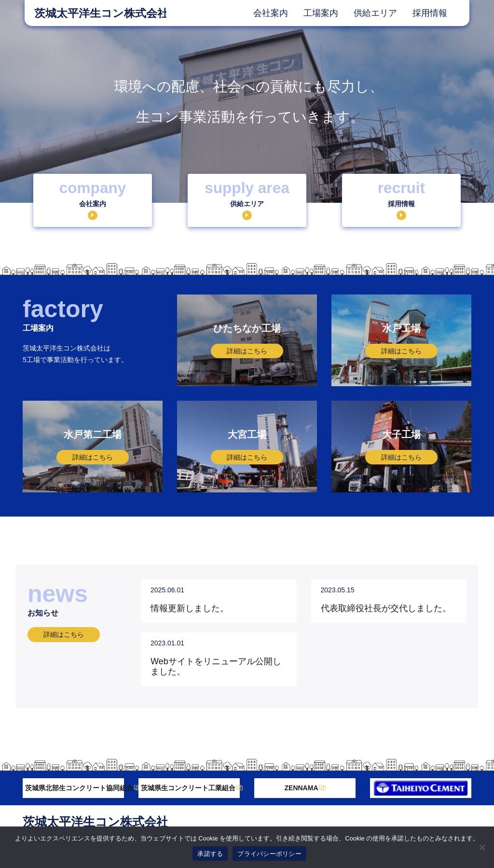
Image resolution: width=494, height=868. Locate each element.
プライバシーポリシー (269, 854)
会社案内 (271, 13)
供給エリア (375, 13)
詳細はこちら (64, 634)
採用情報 (430, 13)
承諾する (210, 854)
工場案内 (321, 13)
